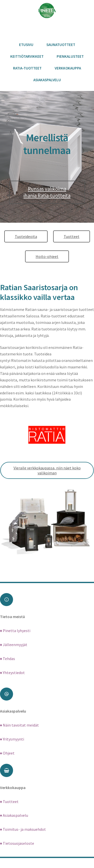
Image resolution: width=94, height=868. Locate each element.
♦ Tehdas (8, 659)
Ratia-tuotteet (27, 68)
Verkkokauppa (68, 68)
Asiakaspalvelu (47, 80)
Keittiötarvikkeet (27, 56)
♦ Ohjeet (7, 753)
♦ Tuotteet (9, 802)
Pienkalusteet (70, 56)
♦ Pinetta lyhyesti (15, 631)
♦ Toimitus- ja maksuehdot (23, 829)
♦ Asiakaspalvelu (14, 815)
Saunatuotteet (61, 45)
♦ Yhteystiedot (12, 673)
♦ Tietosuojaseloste (17, 843)
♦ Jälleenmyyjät (14, 645)
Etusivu (26, 45)
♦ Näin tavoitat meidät (19, 725)
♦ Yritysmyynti (12, 739)
